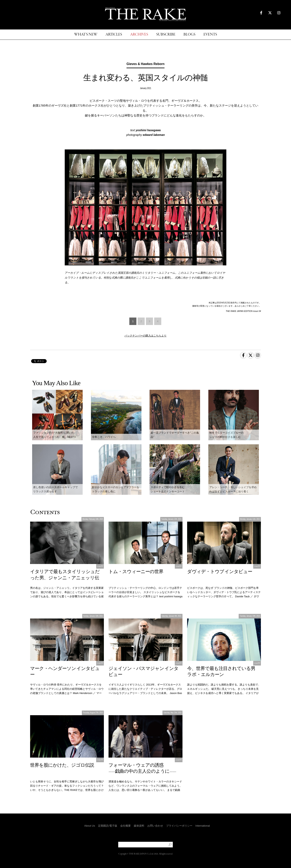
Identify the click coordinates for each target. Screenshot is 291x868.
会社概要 (125, 826)
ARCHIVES (139, 35)
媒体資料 (139, 826)
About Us (90, 826)
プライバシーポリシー (179, 826)
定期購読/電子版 (108, 826)
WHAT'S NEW (86, 35)
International (203, 826)
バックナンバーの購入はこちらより (145, 336)
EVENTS (210, 35)
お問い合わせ (155, 826)
